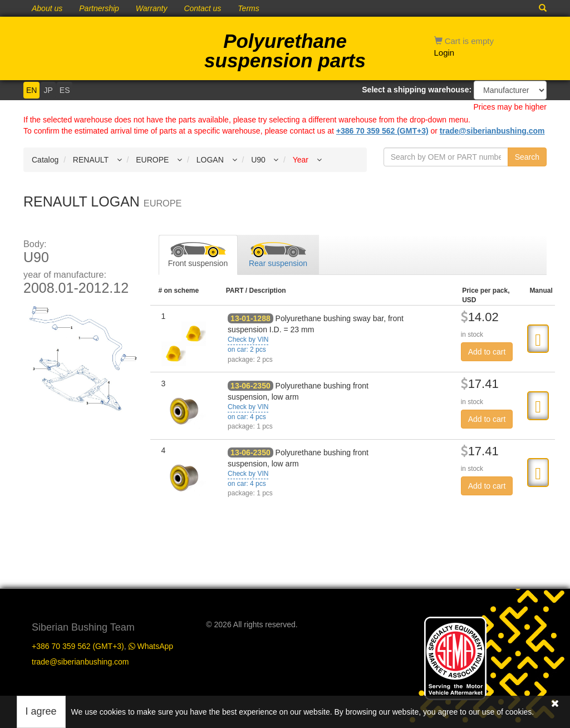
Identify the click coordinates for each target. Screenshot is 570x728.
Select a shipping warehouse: (417, 90)
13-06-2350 (250, 386)
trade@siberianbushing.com (492, 131)
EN (31, 90)
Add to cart (487, 352)
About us (47, 8)
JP (48, 90)
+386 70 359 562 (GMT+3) (382, 131)
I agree (41, 711)
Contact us (202, 8)
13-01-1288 (250, 318)
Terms (248, 8)
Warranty (152, 8)
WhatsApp (151, 646)
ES (65, 90)
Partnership (99, 8)
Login (444, 53)
